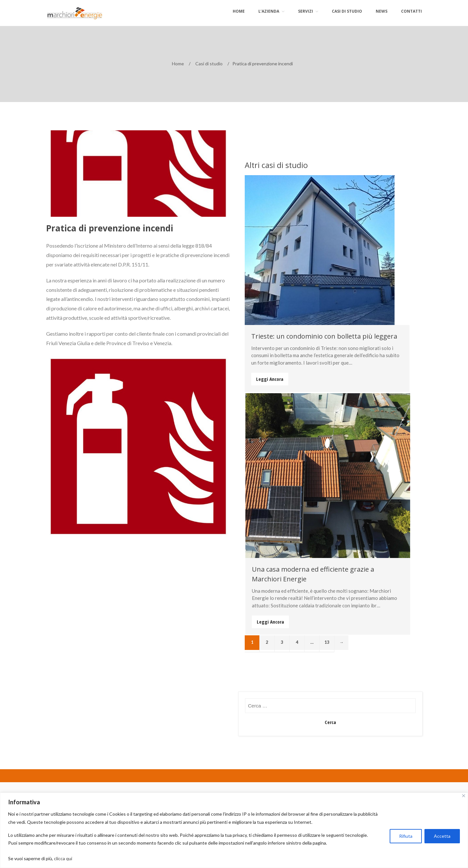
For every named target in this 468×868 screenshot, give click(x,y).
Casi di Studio (347, 11)
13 (327, 642)
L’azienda (269, 11)
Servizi (305, 11)
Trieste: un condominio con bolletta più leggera (324, 336)
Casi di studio (209, 64)
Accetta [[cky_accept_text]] (442, 836)
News (382, 11)
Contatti (411, 11)
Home (239, 11)
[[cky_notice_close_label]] (464, 796)
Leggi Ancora (270, 379)
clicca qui (64, 858)
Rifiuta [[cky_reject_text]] (406, 836)
